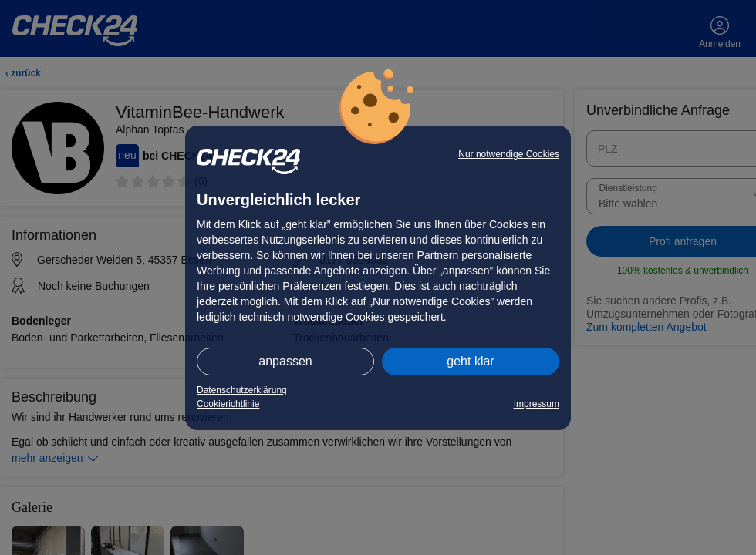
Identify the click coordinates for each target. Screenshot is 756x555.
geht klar (470, 361)
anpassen (285, 361)
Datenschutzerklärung (242, 390)
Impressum (537, 404)
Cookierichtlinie (228, 404)
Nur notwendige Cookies (509, 154)
